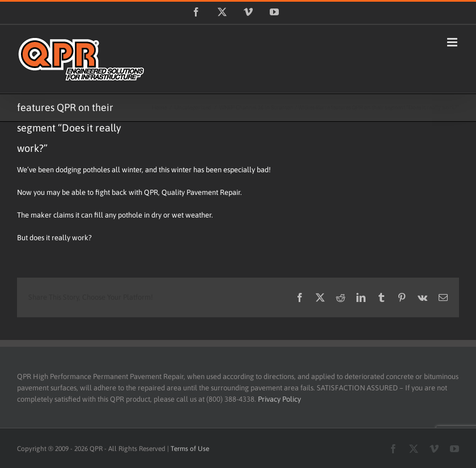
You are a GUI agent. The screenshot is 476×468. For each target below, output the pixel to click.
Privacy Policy (279, 399)
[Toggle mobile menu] (453, 42)
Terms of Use (190, 449)
